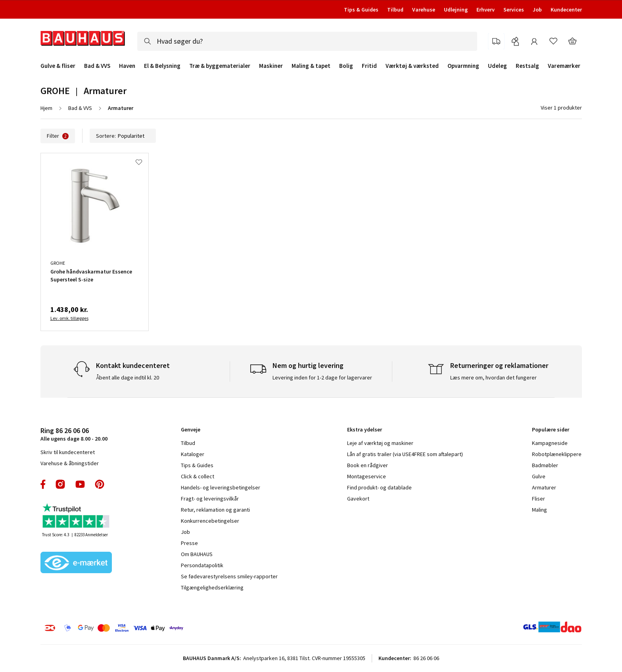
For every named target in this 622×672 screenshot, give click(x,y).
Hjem (46, 108)
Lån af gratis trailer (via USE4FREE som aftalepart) (405, 454)
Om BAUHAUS (197, 554)
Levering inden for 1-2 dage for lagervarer (322, 377)
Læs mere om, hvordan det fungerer (493, 377)
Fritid (369, 66)
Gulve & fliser (58, 66)
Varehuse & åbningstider (70, 463)
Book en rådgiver (368, 465)
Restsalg (527, 66)
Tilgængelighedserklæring (212, 587)
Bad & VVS (97, 66)
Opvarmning (463, 66)
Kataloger (193, 454)
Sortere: (123, 136)
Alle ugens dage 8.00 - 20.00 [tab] (74, 434)
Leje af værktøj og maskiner (380, 443)
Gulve (539, 476)
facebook (43, 484)
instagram (60, 484)
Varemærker (564, 66)
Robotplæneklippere (557, 454)
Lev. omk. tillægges (69, 318)
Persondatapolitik (202, 565)
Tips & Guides (361, 10)
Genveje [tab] (191, 429)
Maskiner (271, 66)
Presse (189, 543)
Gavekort (358, 499)
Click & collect (198, 476)
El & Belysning (162, 66)
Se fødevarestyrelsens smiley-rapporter (229, 576)
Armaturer (544, 487)
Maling (539, 510)
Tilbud (395, 10)
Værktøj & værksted (412, 66)
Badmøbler (545, 465)
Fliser (538, 499)
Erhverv (486, 10)
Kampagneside (550, 443)
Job (537, 10)
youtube (80, 484)
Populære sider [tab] (551, 429)
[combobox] (307, 41)
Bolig (346, 66)
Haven (127, 66)
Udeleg (497, 66)
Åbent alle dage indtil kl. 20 (128, 377)
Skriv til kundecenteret (68, 452)
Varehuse (424, 10)
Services (514, 10)
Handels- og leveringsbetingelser (221, 487)
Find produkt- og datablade (379, 487)
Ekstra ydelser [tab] (365, 429)
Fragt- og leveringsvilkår (210, 499)
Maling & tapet (311, 66)
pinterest (100, 484)
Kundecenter (566, 10)
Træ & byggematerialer (220, 66)
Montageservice (367, 476)
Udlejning (456, 10)
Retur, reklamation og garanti (215, 510)
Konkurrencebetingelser (210, 521)
